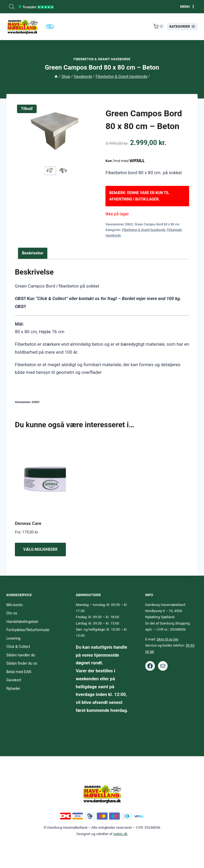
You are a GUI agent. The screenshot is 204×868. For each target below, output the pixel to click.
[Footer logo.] (102, 794)
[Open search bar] (12, 7)
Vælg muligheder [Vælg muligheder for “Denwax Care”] (41, 549)
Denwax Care (28, 523)
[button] (50, 171)
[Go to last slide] (48, 171)
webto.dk (120, 834)
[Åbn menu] (188, 7)
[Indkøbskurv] (159, 27)
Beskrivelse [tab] (33, 253)
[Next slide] (66, 171)
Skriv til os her (168, 639)
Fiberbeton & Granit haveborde (102, 59)
